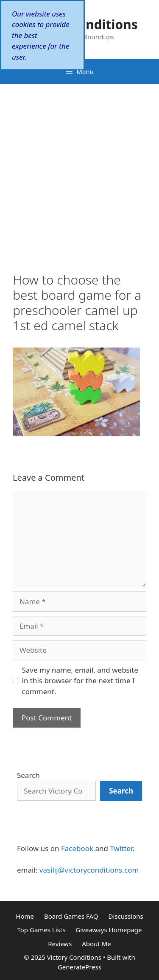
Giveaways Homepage (109, 930)
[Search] (121, 791)
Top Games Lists (41, 930)
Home (25, 916)
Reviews (60, 944)
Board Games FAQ (71, 916)
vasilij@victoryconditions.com (89, 870)
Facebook (77, 848)
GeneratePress (79, 967)
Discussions (126, 916)
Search (28, 775)
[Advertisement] (79, 168)
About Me (96, 944)
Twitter (121, 848)
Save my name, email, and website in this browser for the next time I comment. (80, 681)
